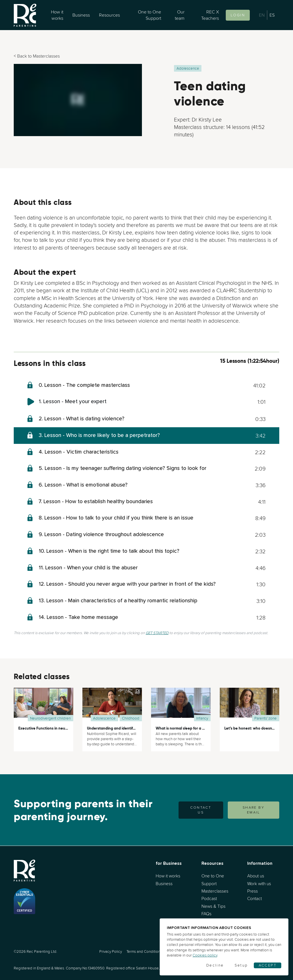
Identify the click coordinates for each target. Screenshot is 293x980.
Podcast (209, 898)
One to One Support (150, 15)
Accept (268, 965)
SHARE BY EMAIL (254, 810)
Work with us (259, 884)
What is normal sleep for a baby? (184, 728)
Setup (241, 965)
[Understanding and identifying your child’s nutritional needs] (112, 704)
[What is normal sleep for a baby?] (181, 704)
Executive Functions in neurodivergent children (60, 728)
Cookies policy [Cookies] (205, 955)
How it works (57, 15)
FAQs (206, 914)
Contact (255, 898)
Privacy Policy (111, 951)
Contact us (201, 810)
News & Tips (213, 906)
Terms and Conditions (144, 951)
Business (81, 15)
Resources (109, 15)
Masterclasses (215, 891)
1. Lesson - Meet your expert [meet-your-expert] (73, 402)
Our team (180, 15)
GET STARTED (157, 633)
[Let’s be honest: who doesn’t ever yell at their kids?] (250, 704)
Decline (215, 965)
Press (253, 891)
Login (238, 15)
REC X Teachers (210, 15)
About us (256, 876)
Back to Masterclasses (38, 56)
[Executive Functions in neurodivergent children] (43, 704)
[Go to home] (25, 15)
